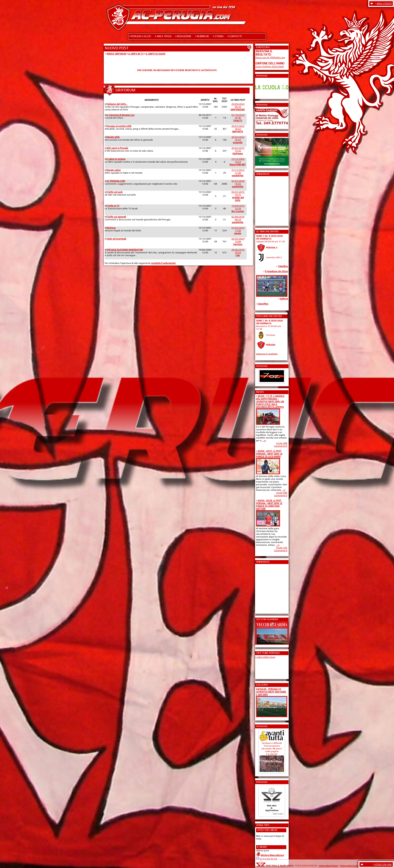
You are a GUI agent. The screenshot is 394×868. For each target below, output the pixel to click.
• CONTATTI (235, 36)
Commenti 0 (281, 446)
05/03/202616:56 (238, 184)
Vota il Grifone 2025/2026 (270, 67)
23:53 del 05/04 (268, 859)
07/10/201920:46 (238, 118)
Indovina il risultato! (267, 354)
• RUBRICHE (202, 36)
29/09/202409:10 (238, 107)
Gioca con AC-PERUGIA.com (270, 58)
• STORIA (218, 36)
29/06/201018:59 (238, 253)
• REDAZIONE (183, 36)
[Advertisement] (267, 200)
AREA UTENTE (384, 4)
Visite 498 (282, 443)
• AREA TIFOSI (163, 36)
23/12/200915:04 (238, 162)
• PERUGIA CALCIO (140, 36)
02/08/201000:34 (238, 220)
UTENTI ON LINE (383, 864)
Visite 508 (282, 493)
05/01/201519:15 (238, 196)
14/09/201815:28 (238, 209)
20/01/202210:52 (238, 129)
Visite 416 (282, 548)
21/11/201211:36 (238, 173)
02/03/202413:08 (238, 242)
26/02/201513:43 (238, 151)
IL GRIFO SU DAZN (156, 54)
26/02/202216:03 (238, 140)
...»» (264, 440)
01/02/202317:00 (238, 231)
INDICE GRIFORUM (117, 54)
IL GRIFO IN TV (136, 54)
